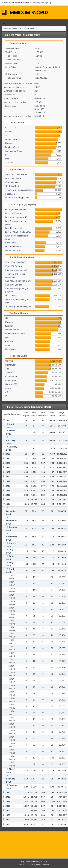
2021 (8, 472)
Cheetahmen (11, 376)
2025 (8, 454)
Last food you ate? (14, 247)
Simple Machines (43, 865)
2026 (8, 420)
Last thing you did (13, 228)
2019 (8, 481)
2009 (8, 811)
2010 (8, 806)
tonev (8, 345)
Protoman (10, 341)
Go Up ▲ (44, 862)
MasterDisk (11, 365)
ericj (7, 369)
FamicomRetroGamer (15, 334)
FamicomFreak (12, 147)
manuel (9, 131)
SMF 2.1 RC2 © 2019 (27, 865)
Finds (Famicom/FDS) (15, 209)
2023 (8, 463)
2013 (8, 792)
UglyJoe (9, 143)
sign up (48, 3)
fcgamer (9, 326)
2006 (8, 824)
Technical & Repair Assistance (19, 190)
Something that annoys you (18, 306)
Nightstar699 (11, 384)
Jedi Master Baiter (13, 151)
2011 (8, 801)
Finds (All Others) (13, 213)
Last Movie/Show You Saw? (18, 232)
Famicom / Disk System (16, 174)
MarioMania (11, 349)
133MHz (9, 163)
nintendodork (11, 139)
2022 (8, 468)
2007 (8, 820)
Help (23, 862)
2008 (8, 815)
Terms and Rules (32, 862)
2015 (8, 500)
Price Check (11, 243)
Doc (7, 159)
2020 (8, 477)
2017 (8, 490)
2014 (8, 504)
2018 (8, 486)
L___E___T (10, 128)
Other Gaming (12, 182)
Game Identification (14, 250)
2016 (8, 495)
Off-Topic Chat (12, 186)
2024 (8, 458)
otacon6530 (40, 98)
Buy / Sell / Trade (13, 178)
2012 (8, 797)
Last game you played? (16, 217)
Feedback (10, 194)
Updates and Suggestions (17, 198)
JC (6, 135)
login (39, 3)
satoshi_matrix (12, 330)
